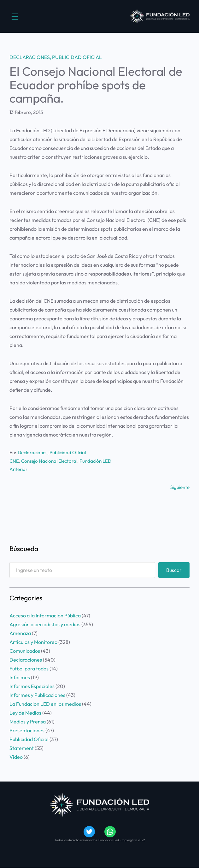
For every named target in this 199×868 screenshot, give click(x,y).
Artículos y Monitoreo (33, 642)
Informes (20, 677)
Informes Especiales (32, 686)
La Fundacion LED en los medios (45, 704)
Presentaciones (27, 730)
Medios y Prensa (28, 722)
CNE (14, 461)
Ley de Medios (25, 713)
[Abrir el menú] (15, 17)
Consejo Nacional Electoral (49, 461)
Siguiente (180, 487)
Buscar (174, 570)
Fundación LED (95, 461)
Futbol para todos (29, 669)
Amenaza (20, 633)
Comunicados (25, 651)
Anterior (18, 469)
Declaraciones (30, 57)
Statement (22, 748)
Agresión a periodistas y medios (45, 624)
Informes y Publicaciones (37, 695)
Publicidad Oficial (77, 57)
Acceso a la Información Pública (45, 615)
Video (16, 757)
